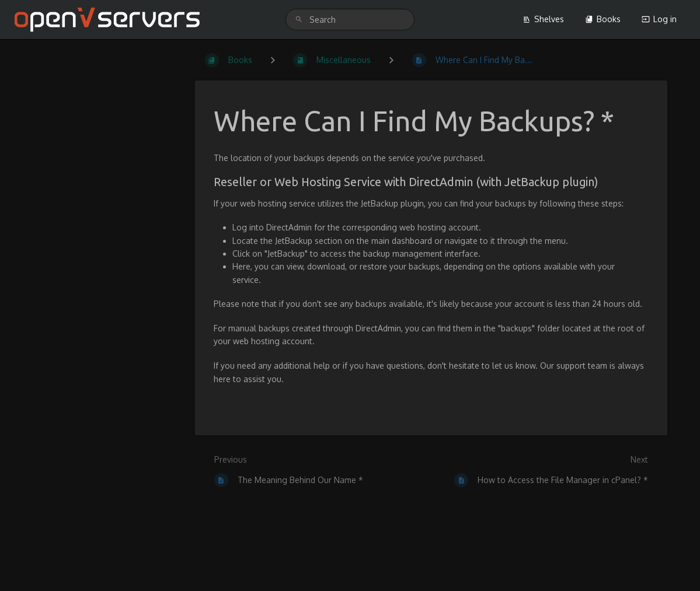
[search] (350, 20)
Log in (659, 19)
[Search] (299, 20)
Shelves (543, 19)
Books (603, 19)
